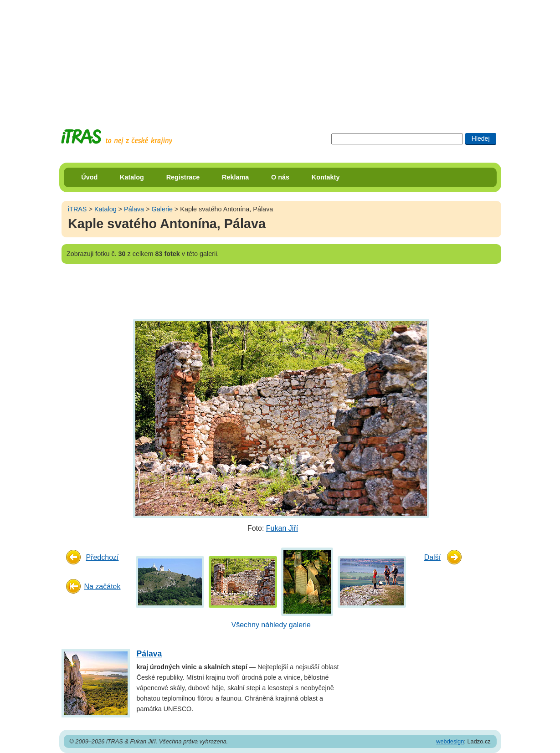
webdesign (450, 741)
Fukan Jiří (282, 528)
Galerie (162, 209)
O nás (280, 177)
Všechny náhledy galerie (271, 625)
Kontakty (326, 177)
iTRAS (77, 209)
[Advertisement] (280, 57)
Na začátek (102, 587)
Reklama (235, 177)
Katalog (132, 177)
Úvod (89, 177)
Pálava (134, 209)
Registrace (183, 177)
